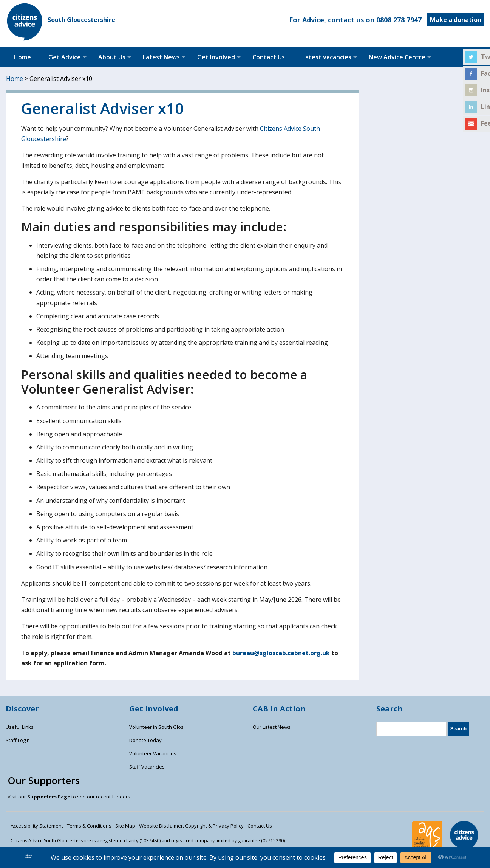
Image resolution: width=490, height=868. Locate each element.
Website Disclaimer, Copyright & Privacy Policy (191, 826)
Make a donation (456, 20)
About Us (112, 57)
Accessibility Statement (37, 826)
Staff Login (18, 740)
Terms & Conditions (89, 826)
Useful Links (20, 727)
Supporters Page (49, 797)
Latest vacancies (327, 57)
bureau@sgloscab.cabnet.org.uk (281, 653)
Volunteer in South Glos (156, 727)
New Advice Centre (397, 57)
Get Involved (216, 57)
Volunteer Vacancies (153, 753)
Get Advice (65, 57)
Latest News (161, 57)
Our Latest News (272, 727)
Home (22, 57)
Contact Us (269, 57)
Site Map (125, 826)
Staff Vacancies (147, 767)
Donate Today (145, 740)
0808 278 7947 (399, 20)
